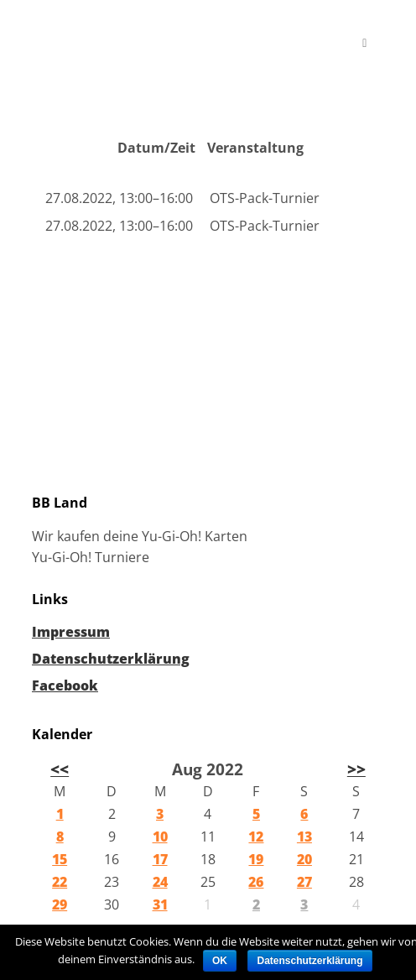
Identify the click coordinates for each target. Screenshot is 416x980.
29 (60, 904)
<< (60, 769)
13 (304, 837)
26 (256, 882)
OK (220, 961)
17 (160, 859)
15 (60, 859)
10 (160, 837)
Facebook (65, 685)
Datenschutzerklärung (111, 659)
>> (356, 769)
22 (60, 882)
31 (160, 904)
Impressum (71, 632)
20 (304, 859)
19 (256, 859)
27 (304, 882)
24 (160, 882)
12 (256, 837)
